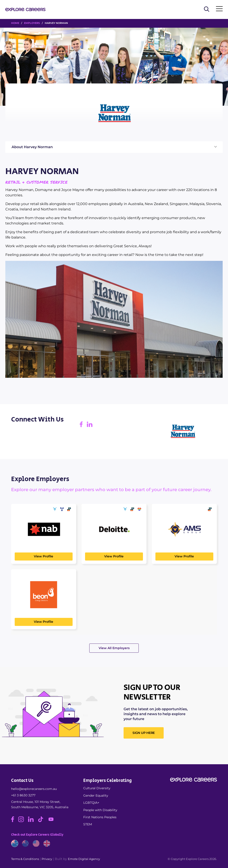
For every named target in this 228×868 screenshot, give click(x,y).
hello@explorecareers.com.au (34, 789)
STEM (88, 824)
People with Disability (100, 810)
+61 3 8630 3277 (23, 795)
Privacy (47, 859)
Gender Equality (96, 795)
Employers (32, 23)
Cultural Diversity (97, 788)
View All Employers (114, 648)
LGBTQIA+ (91, 803)
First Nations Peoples (100, 817)
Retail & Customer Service (36, 182)
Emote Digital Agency (84, 859)
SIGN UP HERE (144, 733)
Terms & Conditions (25, 859)
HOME (15, 23)
